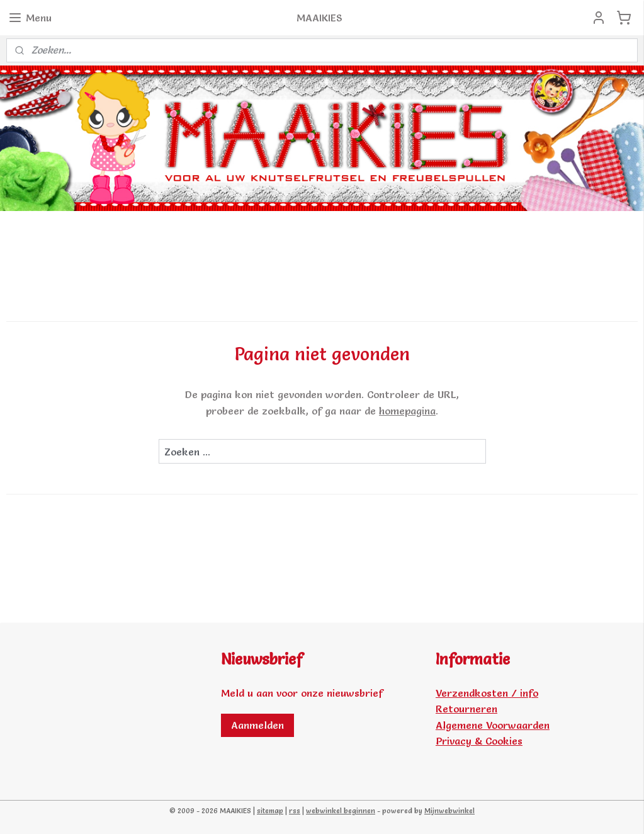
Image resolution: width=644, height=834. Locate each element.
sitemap (270, 811)
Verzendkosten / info (487, 693)
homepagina (407, 410)
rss (295, 811)
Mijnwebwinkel (449, 811)
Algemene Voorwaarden (493, 725)
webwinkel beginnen (341, 811)
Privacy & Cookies (479, 741)
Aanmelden (257, 725)
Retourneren (466, 709)
